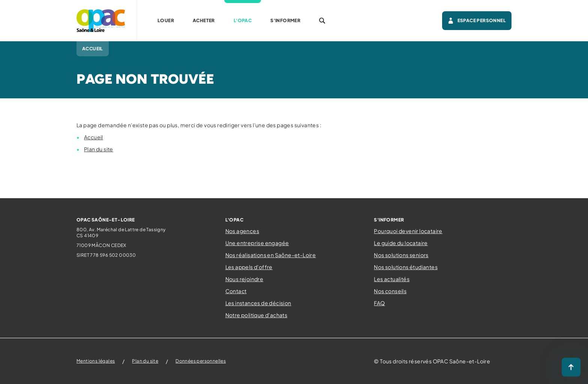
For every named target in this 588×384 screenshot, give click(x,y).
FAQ (379, 303)
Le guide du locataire (401, 243)
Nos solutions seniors (401, 255)
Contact (236, 291)
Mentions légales (96, 361)
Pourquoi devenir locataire (408, 231)
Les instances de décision (258, 303)
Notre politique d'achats (256, 315)
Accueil (94, 137)
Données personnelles (201, 361)
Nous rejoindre (244, 279)
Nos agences (242, 231)
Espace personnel (477, 21)
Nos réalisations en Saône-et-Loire (271, 255)
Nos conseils (390, 291)
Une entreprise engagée (257, 243)
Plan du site (99, 149)
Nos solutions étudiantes (406, 267)
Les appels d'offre (249, 267)
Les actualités (392, 279)
